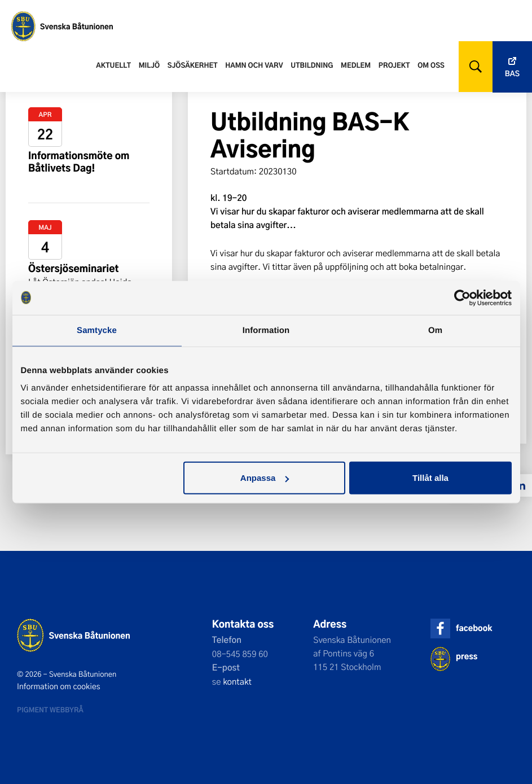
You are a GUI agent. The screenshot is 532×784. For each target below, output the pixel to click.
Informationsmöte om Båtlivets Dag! (79, 162)
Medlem (356, 65)
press (467, 656)
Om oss (431, 65)
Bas (512, 74)
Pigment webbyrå (50, 709)
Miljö (149, 65)
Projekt (394, 65)
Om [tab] (435, 330)
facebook (474, 628)
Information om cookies (59, 686)
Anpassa (265, 478)
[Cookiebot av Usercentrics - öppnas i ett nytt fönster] (462, 297)
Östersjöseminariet (74, 268)
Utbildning (312, 65)
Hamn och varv (254, 65)
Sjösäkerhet (193, 65)
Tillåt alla (430, 478)
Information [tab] (266, 330)
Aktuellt (113, 65)
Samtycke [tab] (97, 330)
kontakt (237, 681)
